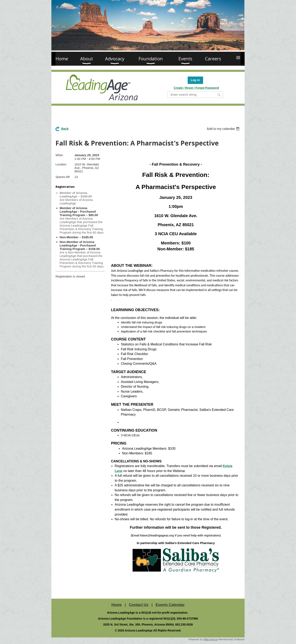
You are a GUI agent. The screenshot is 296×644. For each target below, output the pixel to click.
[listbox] (224, 129)
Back (65, 129)
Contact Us (139, 605)
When (59, 155)
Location (61, 164)
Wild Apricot (211, 639)
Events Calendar (170, 605)
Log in (195, 80)
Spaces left (63, 177)
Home (117, 605)
